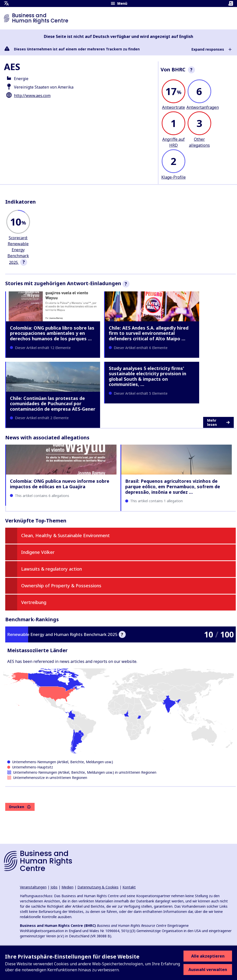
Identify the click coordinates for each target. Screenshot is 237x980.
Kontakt (129, 887)
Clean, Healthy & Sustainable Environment (65, 535)
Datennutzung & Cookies (98, 887)
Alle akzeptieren (208, 956)
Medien (67, 887)
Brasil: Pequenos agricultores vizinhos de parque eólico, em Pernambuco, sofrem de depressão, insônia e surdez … (173, 486)
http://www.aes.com (32, 96)
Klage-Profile (174, 177)
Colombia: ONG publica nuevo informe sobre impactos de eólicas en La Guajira (60, 484)
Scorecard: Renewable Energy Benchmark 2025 (18, 250)
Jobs (54, 887)
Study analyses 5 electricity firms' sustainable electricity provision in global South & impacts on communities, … (148, 376)
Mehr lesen (218, 423)
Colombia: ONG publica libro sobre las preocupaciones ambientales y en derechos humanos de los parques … (52, 333)
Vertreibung (34, 602)
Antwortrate (174, 107)
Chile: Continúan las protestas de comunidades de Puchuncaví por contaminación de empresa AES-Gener (53, 404)
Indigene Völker (38, 552)
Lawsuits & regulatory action (52, 569)
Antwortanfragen (203, 107)
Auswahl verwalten (208, 970)
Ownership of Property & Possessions (61, 586)
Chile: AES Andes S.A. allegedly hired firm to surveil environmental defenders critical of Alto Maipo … (149, 333)
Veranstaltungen (33, 887)
